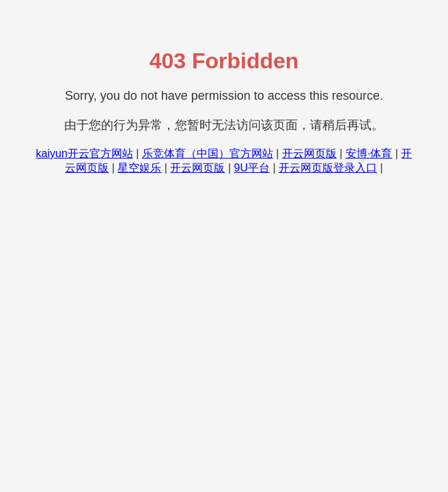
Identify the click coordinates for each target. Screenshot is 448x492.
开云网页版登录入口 (328, 168)
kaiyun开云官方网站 (85, 153)
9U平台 (252, 168)
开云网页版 (309, 153)
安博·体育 (369, 153)
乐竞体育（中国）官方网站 (208, 153)
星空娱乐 (139, 168)
